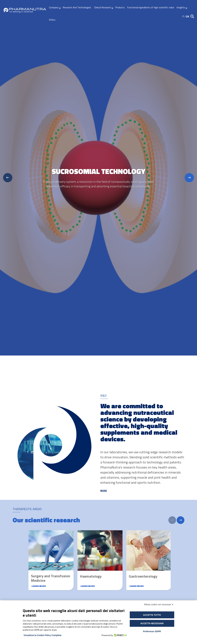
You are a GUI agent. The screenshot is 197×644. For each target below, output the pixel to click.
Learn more (39, 586)
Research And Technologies (77, 7)
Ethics (52, 20)
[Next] (181, 520)
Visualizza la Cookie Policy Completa (42, 635)
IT (183, 16)
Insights (181, 7)
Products (120, 7)
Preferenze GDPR (152, 631)
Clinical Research (103, 7)
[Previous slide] (8, 178)
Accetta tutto (152, 615)
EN (187, 16)
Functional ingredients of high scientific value (151, 7)
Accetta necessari (152, 623)
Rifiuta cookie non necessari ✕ (159, 604)
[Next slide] (189, 178)
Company (54, 7)
